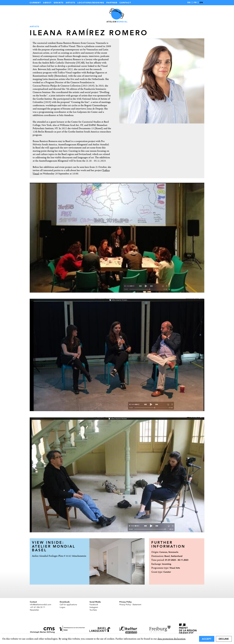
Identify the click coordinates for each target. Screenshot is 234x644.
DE (189, 2)
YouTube (93, 610)
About (47, 3)
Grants (59, 3)
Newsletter (34, 610)
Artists (70, 3)
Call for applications (68, 605)
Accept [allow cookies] (207, 639)
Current (35, 3)
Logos (62, 607)
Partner (112, 3)
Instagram (94, 607)
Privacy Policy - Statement (130, 605)
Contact (125, 3)
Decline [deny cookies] (224, 639)
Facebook (94, 605)
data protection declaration (171, 639)
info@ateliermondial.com (41, 605)
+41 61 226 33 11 (37, 607)
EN (201, 2)
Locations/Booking (91, 3)
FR (195, 2)
